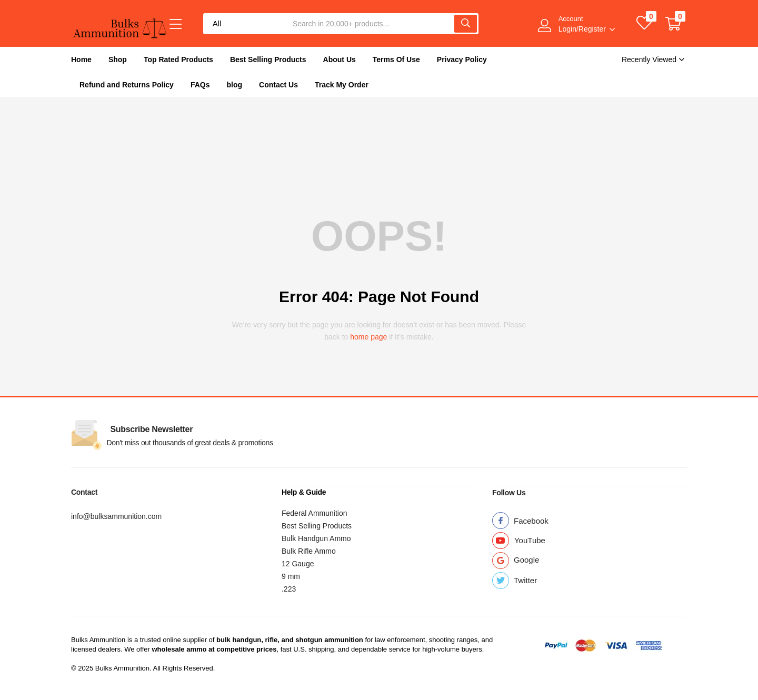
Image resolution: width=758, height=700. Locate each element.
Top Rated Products (178, 59)
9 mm (291, 576)
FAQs (200, 85)
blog (235, 85)
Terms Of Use (396, 59)
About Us (340, 59)
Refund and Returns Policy (127, 85)
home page (368, 337)
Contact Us (278, 85)
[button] (673, 24)
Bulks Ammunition (98, 639)
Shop (118, 59)
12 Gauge (298, 563)
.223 (289, 588)
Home (81, 59)
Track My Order (342, 85)
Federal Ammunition (315, 513)
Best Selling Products (268, 59)
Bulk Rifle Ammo (309, 551)
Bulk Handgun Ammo (316, 538)
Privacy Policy (462, 59)
